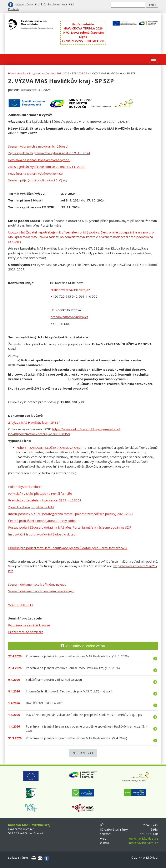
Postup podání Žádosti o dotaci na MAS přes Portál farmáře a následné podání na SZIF (70, 527)
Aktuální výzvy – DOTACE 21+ (83, 41)
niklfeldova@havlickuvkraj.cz (70, 290)
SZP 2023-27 (79, 73)
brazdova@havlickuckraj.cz (69, 317)
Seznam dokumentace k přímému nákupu (37, 584)
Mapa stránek (24, 4)
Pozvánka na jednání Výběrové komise (35, 173)
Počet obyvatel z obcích (25, 487)
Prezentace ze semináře (26, 632)
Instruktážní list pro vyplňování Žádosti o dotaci (42, 534)
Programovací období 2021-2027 (49, 73)
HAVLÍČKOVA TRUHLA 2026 (83, 28)
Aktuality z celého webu (86, 646)
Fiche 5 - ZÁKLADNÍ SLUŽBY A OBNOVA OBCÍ (49, 447)
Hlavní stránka (17, 73)
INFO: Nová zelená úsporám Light (83, 35)
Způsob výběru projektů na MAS (31, 507)
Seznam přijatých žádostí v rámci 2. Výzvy (38, 180)
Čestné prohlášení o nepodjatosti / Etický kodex (42, 521)
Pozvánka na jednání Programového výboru (39, 160)
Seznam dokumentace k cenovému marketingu (41, 591)
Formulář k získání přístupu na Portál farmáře (40, 493)
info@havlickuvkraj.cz (143, 843)
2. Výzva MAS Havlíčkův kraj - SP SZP (34, 422)
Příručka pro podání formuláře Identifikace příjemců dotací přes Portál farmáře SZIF (68, 548)
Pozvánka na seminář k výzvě (29, 625)
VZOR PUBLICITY (21, 605)
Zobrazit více (83, 753)
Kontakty (14, 9)
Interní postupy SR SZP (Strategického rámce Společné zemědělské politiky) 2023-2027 (71, 514)
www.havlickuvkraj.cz (143, 838)
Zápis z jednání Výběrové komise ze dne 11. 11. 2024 (47, 167)
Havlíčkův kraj (149, 858)
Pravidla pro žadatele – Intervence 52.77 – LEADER (45, 500)
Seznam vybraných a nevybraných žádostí (38, 146)
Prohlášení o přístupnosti (51, 4)
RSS (71, 4)
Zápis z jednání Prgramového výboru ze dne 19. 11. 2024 (49, 153)
